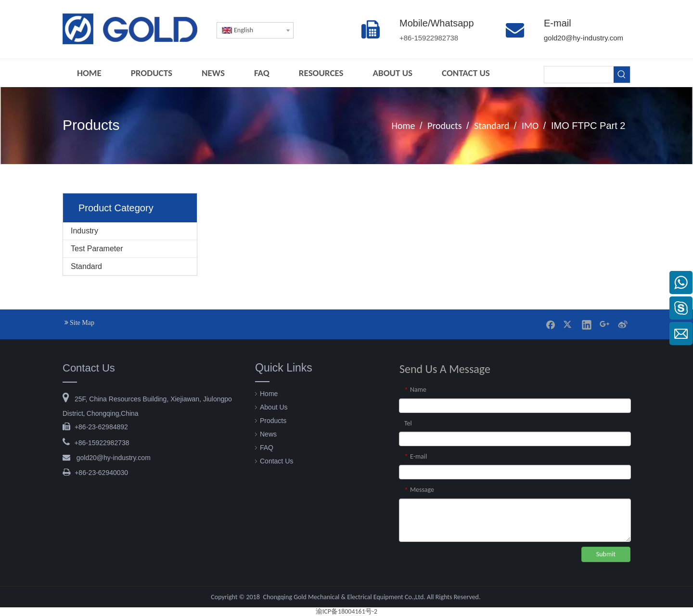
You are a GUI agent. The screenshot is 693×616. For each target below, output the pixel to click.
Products (273, 421)
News (268, 434)
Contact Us (276, 461)
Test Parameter (97, 249)
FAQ (267, 448)
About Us (274, 407)
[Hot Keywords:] (622, 75)
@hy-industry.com (114, 458)
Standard (86, 266)
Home (269, 394)
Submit (606, 554)
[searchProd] (579, 75)
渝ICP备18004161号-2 (346, 611)
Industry (84, 231)
